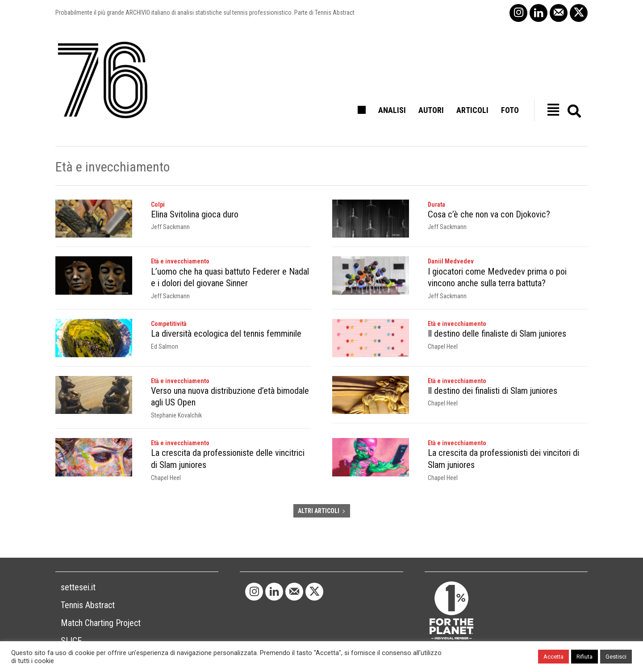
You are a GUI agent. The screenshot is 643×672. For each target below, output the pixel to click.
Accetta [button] (553, 657)
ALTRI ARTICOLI (322, 509)
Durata (436, 205)
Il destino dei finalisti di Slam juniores (493, 390)
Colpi (158, 205)
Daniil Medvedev (451, 261)
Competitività (169, 323)
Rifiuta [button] (585, 657)
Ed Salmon (165, 346)
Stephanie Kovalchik (176, 414)
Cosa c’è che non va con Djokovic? (488, 214)
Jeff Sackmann (170, 227)
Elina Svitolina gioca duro (194, 214)
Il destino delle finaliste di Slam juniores (497, 333)
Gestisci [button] (616, 657)
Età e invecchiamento (180, 261)
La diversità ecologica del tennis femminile (226, 333)
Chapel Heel (443, 346)
